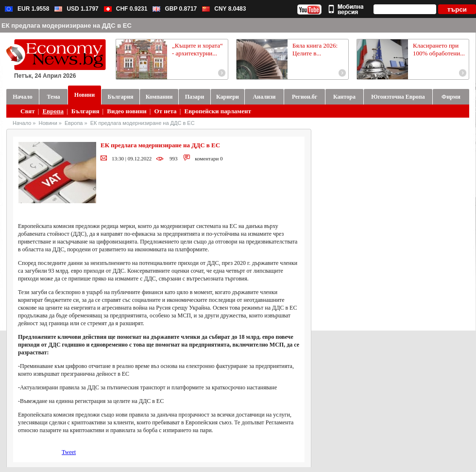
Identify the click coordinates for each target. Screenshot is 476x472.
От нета (166, 111)
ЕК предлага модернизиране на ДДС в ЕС (143, 123)
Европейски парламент (217, 111)
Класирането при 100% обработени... (439, 49)
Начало (22, 123)
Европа (53, 111)
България (85, 111)
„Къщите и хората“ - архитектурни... (197, 49)
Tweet (69, 452)
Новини (48, 123)
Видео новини (127, 111)
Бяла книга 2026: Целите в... (315, 49)
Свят (28, 111)
